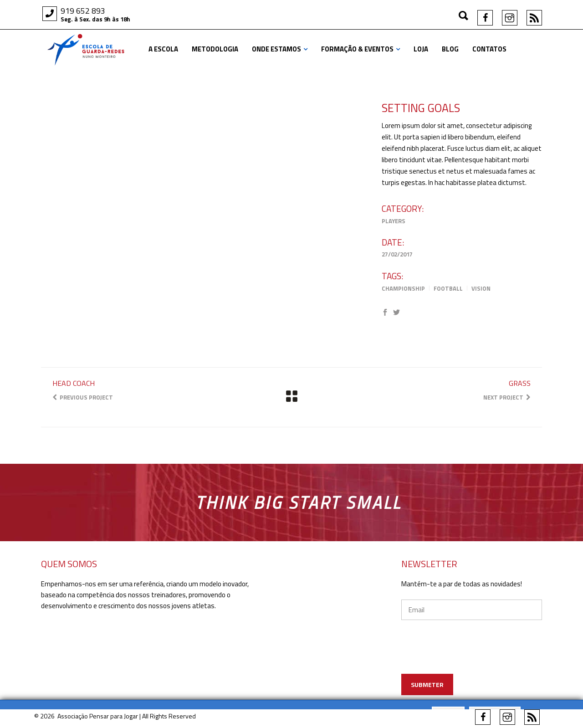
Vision (481, 288)
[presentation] (486, 660)
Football (448, 288)
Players (394, 221)
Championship (403, 288)
